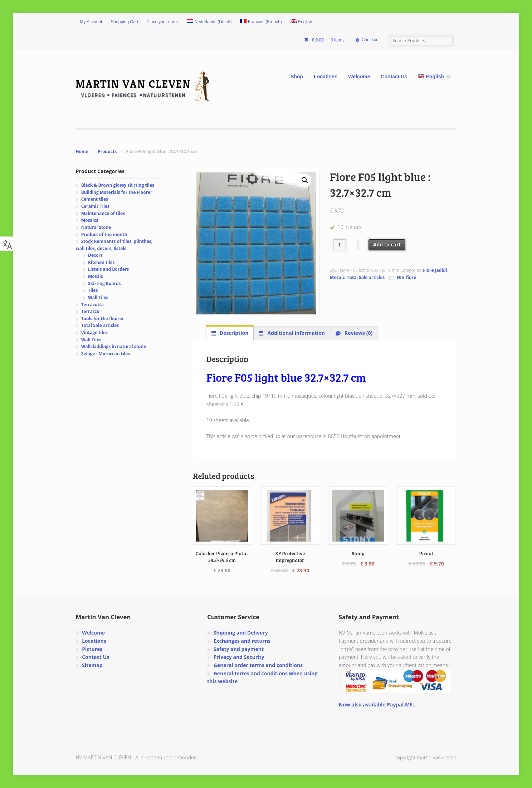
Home (82, 151)
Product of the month (104, 234)
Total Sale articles (366, 277)
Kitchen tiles (101, 262)
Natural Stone (96, 227)
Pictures (92, 649)
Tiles (93, 290)
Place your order (162, 22)
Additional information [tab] (296, 333)
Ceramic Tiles (95, 206)
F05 (400, 277)
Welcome (359, 77)
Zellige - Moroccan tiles (106, 354)
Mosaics (90, 220)
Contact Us (394, 77)
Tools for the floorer (103, 319)
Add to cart (387, 244)
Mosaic (337, 277)
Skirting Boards (104, 283)
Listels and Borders (108, 269)
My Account (91, 22)
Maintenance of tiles (103, 213)
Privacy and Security (239, 657)
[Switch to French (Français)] (261, 22)
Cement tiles (95, 199)
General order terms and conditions (258, 665)
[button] (305, 180)
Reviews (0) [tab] (358, 333)
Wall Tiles (98, 297)
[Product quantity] (340, 245)
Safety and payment (239, 649)
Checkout (371, 40)
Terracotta (92, 305)
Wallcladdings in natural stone (114, 346)
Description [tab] (233, 333)
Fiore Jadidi (435, 270)
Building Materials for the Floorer (117, 192)
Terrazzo (90, 311)
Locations (326, 77)
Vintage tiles (94, 332)
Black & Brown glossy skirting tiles (118, 185)
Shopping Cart (124, 22)
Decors (95, 255)
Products (107, 151)
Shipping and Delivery (241, 633)
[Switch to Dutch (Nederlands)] (209, 22)
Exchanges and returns (242, 641)
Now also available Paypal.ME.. (377, 704)
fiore (411, 277)
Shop (297, 77)
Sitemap (92, 665)
